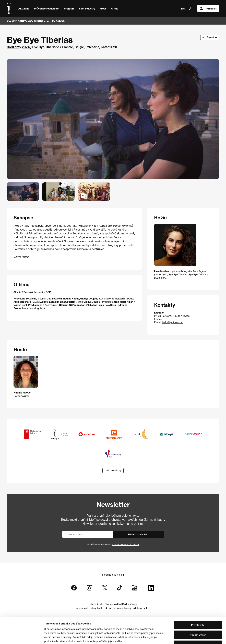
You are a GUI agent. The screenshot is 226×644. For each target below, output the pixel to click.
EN (183, 8)
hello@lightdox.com (173, 322)
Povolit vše (198, 603)
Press (103, 8)
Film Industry (87, 8)
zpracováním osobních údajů (125, 544)
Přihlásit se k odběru (138, 534)
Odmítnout (198, 622)
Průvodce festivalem (47, 8)
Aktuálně (24, 8)
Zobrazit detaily (178, 637)
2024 (26, 47)
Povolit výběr (198, 613)
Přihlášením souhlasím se (113, 544)
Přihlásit (208, 8)
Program (69, 8)
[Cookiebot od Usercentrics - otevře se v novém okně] (22, 637)
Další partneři (111, 471)
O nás (115, 8)
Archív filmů (208, 37)
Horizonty (14, 47)
